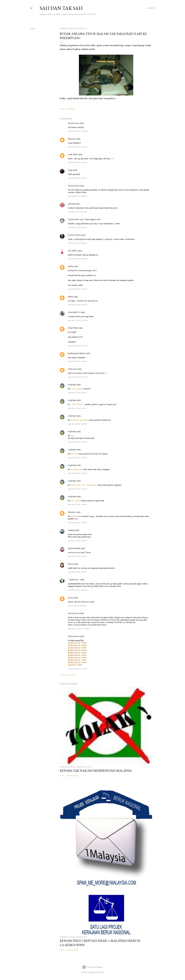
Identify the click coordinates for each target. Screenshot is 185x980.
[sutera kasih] (74, 548)
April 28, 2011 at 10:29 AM (78, 320)
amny (71, 598)
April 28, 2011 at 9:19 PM (77, 572)
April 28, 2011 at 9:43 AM (77, 289)
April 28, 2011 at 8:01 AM (77, 212)
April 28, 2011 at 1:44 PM (77, 458)
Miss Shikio (73, 328)
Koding (71, 530)
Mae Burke (100, 972)
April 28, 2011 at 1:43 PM (77, 408)
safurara (72, 204)
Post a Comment (68, 675)
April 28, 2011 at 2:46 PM (77, 556)
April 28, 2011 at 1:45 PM (77, 504)
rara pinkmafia (76, 469)
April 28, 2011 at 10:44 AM (78, 346)
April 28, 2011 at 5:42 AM (77, 162)
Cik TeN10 (73, 251)
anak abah (73, 154)
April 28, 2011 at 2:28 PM (77, 541)
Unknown (72, 369)
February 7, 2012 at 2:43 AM (79, 629)
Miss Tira (74, 454)
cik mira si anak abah (79, 420)
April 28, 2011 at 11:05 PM (78, 590)
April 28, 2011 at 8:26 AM (77, 227)
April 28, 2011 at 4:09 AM (78, 131)
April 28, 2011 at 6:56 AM (77, 196)
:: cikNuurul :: (74, 580)
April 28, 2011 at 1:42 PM (77, 393)
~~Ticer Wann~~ (77, 404)
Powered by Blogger (92, 967)
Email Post (71, 109)
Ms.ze (71, 564)
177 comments (72, 776)
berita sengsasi (76, 389)
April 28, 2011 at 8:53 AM (77, 259)
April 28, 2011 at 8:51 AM (77, 243)
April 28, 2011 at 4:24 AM (78, 147)
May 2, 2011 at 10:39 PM (77, 606)
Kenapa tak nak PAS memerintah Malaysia (96, 771)
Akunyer (72, 139)
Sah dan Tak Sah (61, 8)
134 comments (72, 950)
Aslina (71, 266)
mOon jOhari (75, 501)
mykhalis (72, 385)
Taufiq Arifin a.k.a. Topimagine (82, 219)
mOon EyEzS (74, 235)
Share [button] (33, 29)
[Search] (151, 8)
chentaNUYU (74, 312)
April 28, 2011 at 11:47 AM (77, 361)
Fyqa (70, 170)
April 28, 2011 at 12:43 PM (78, 377)
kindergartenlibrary (77, 353)
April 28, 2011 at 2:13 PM (77, 523)
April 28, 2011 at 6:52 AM (77, 178)
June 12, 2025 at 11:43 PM (78, 669)
